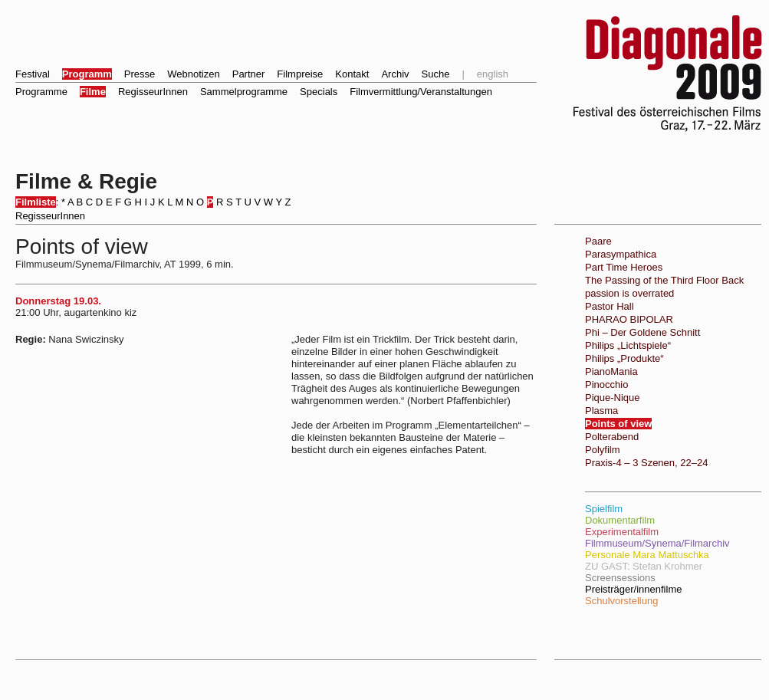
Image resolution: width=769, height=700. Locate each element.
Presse (140, 74)
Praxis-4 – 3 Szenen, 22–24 (646, 463)
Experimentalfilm (622, 532)
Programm (87, 74)
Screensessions (620, 578)
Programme (41, 92)
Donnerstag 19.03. (58, 301)
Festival (33, 74)
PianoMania (611, 371)
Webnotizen (193, 74)
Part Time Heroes (624, 267)
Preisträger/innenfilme (633, 589)
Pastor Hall (610, 306)
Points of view (618, 424)
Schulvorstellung (621, 601)
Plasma (601, 411)
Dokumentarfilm (620, 520)
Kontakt (352, 74)
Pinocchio (606, 385)
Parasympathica (621, 254)
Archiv (395, 74)
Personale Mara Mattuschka (647, 555)
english (493, 74)
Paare (598, 241)
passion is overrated (629, 293)
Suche (436, 74)
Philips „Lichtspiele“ (628, 345)
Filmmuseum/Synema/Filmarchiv (657, 543)
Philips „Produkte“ (624, 358)
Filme (93, 92)
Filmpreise (300, 74)
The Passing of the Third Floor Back (664, 280)
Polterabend (612, 437)
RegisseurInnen (153, 92)
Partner (249, 74)
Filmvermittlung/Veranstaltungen (421, 92)
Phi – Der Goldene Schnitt (642, 332)
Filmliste (36, 202)
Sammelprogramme (244, 92)
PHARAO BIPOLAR (629, 319)
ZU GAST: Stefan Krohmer (644, 566)
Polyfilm (603, 450)
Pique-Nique (613, 398)
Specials (319, 92)
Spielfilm (604, 509)
